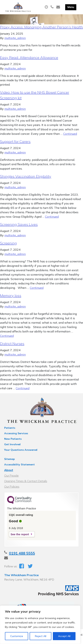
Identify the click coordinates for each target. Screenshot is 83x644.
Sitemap (10, 459)
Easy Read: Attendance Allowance (29, 57)
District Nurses (12, 344)
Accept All (64, 636)
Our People (11, 475)
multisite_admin (15, 38)
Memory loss (11, 296)
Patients (10, 428)
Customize (17, 636)
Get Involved (12, 444)
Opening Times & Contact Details (26, 481)
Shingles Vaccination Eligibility (26, 176)
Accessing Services (16, 433)
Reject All (41, 636)
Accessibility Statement (19, 464)
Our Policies (12, 486)
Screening (8, 243)
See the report (20, 534)
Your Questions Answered (21, 450)
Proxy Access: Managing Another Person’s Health (41, 27)
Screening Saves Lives (19, 224)
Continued (70, 134)
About (9, 470)
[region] (40, 625)
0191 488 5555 (22, 553)
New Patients (13, 439)
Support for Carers (15, 141)
